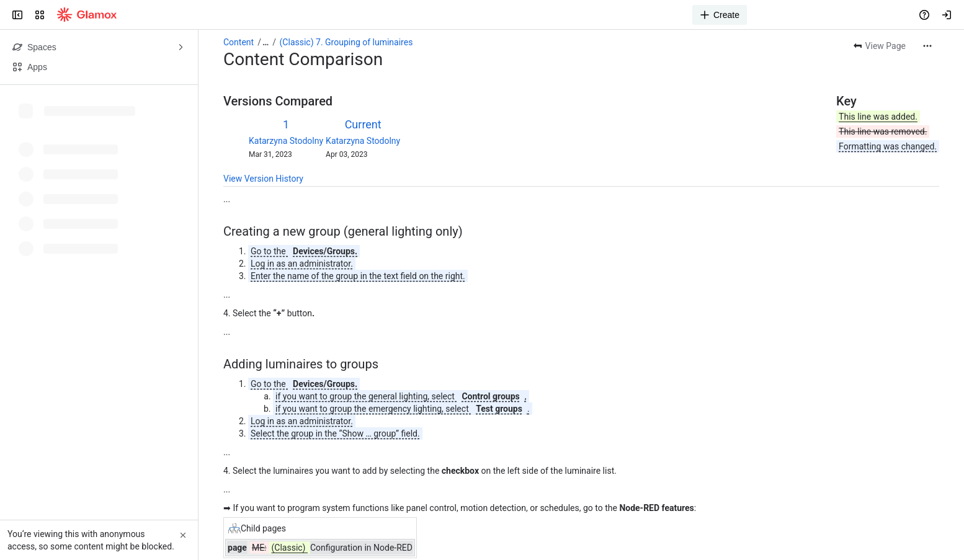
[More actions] (927, 46)
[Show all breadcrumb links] (266, 42)
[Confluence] (87, 15)
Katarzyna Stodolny (286, 141)
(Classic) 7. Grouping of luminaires (346, 42)
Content (239, 42)
